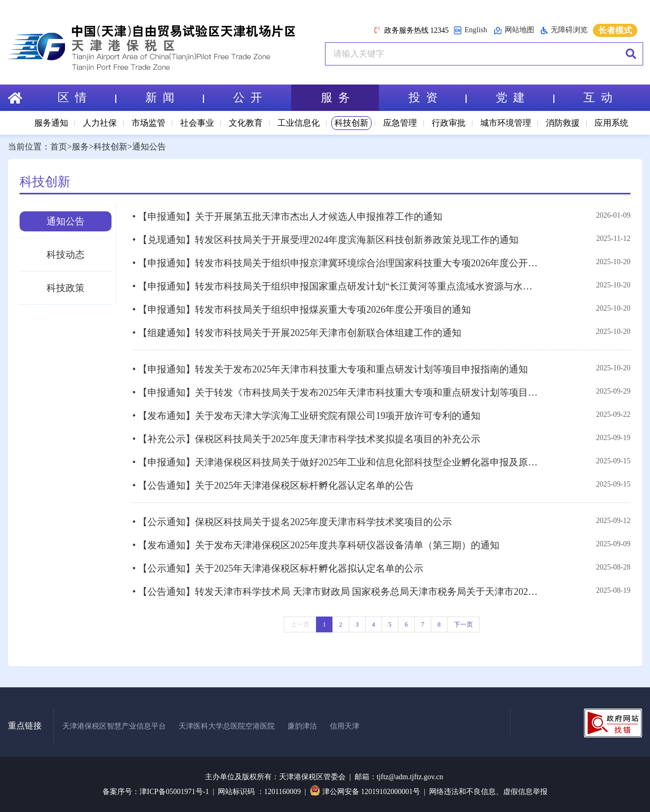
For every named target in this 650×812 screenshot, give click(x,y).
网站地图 (514, 30)
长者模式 (615, 30)
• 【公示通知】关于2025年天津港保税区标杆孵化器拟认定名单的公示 (278, 568)
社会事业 (197, 123)
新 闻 (174, 97)
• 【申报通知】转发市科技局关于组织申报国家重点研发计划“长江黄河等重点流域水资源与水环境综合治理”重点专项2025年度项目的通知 (336, 286)
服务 (80, 147)
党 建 (525, 97)
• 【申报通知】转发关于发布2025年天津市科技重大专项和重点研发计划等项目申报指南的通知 (330, 369)
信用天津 (345, 726)
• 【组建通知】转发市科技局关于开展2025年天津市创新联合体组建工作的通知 (297, 333)
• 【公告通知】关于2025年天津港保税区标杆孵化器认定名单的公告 (273, 486)
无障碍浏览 (564, 30)
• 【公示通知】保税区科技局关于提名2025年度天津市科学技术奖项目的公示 (292, 522)
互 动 (598, 97)
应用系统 (611, 123)
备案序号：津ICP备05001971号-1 (156, 792)
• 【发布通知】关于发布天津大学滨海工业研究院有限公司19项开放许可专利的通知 (306, 416)
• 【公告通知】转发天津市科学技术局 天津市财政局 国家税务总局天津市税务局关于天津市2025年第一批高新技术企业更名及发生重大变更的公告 (336, 592)
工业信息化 (299, 123)
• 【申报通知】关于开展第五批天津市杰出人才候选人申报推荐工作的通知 (287, 217)
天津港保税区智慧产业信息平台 (114, 726)
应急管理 (400, 123)
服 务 (335, 97)
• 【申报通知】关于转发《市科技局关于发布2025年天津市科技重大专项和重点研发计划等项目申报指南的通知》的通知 (336, 393)
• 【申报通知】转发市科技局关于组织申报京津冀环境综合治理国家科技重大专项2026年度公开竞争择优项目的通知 (336, 263)
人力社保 (100, 123)
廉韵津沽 (302, 726)
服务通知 (51, 123)
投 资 (438, 97)
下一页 (463, 624)
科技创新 (351, 123)
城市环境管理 (506, 123)
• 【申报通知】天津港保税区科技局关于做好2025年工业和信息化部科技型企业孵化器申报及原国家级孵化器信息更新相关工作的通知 (336, 462)
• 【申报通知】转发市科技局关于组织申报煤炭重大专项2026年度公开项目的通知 (301, 310)
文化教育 (246, 123)
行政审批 (449, 123)
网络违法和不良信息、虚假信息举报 (488, 792)
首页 (59, 147)
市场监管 (148, 123)
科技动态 (66, 255)
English (470, 30)
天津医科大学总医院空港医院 (227, 726)
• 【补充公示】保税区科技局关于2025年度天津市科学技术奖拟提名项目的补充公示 (306, 439)
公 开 (248, 97)
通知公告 (149, 147)
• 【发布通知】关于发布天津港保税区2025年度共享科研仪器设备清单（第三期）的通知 (316, 545)
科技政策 (66, 288)
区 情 (87, 97)
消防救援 (563, 123)
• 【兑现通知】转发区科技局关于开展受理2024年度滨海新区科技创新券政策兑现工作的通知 (325, 240)
